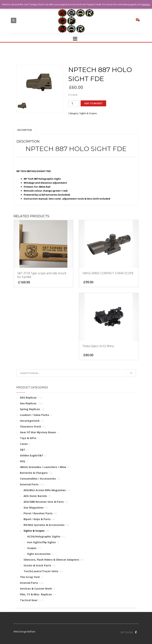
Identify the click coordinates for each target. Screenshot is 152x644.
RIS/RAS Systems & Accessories (44, 525)
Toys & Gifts (28, 438)
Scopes (32, 548)
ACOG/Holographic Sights (44, 536)
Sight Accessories (39, 554)
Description (25, 130)
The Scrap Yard (30, 577)
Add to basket (93, 103)
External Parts (29, 484)
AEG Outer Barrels (35, 496)
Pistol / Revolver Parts (38, 513)
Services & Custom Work (36, 589)
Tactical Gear (29, 600)
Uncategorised (30, 421)
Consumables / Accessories (38, 479)
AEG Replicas (28, 398)
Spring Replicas (30, 409)
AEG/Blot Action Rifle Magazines (45, 490)
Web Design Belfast (24, 632)
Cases (24, 444)
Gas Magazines (34, 508)
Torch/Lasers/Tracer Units (41, 571)
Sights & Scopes (88, 113)
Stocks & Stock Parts (37, 565)
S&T (23, 450)
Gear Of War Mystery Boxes (38, 432)
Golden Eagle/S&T (32, 455)
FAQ (22, 461)
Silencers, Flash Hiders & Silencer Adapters (51, 560)
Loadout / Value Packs (35, 415)
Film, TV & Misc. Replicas (36, 594)
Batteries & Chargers (34, 473)
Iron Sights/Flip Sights (41, 542)
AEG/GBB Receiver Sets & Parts (44, 502)
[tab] (25, 130)
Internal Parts (29, 583)
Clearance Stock (31, 426)
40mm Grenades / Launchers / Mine (43, 467)
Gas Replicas (28, 403)
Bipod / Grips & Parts (37, 519)
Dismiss (146, 4)
